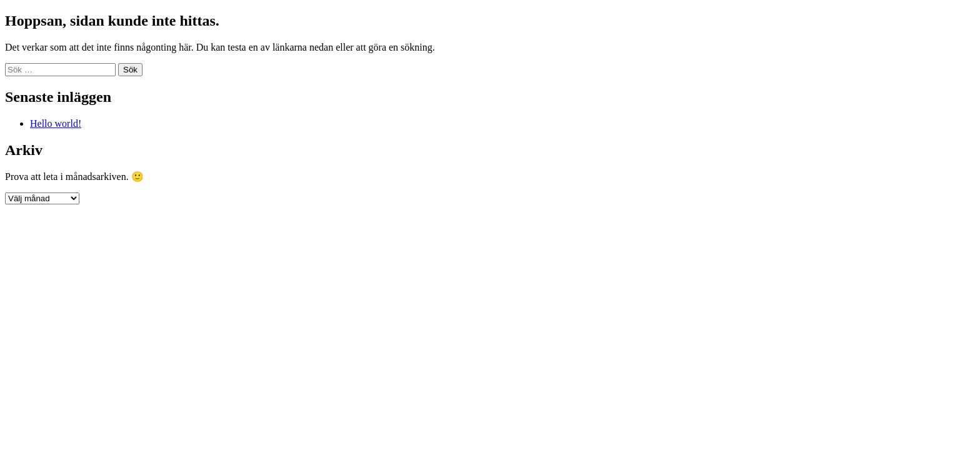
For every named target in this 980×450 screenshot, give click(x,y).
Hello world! (56, 123)
